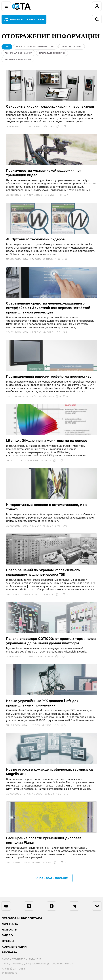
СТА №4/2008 (33, 794)
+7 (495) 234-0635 (13, 969)
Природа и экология (52, 53)
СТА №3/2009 (33, 657)
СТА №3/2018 (32, 259)
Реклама (9, 952)
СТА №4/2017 (32, 526)
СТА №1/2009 (31, 725)
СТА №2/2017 (32, 594)
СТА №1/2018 (30, 460)
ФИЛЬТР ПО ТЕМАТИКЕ (27, 19)
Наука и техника (72, 47)
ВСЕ (7, 47)
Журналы (10, 924)
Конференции (14, 947)
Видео (7, 935)
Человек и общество (18, 59)
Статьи (8, 941)
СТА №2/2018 (32, 332)
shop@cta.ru (9, 973)
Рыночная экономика (18, 53)
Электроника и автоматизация (35, 47)
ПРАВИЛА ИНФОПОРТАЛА (22, 918)
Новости (9, 930)
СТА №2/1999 (32, 862)
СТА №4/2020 (33, 126)
